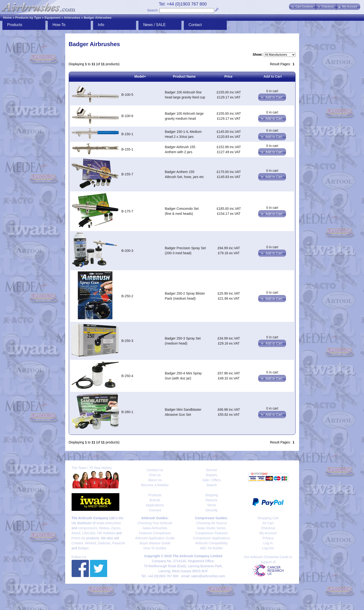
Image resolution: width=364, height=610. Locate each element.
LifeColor (89, 533)
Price (228, 76)
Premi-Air (79, 538)
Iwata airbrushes (109, 523)
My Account (268, 533)
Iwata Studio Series (212, 528)
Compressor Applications (212, 538)
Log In (268, 543)
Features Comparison (155, 533)
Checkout (268, 528)
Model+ (140, 76)
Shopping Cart (268, 518)
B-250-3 (127, 341)
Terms (211, 505)
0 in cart (272, 91)
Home (7, 18)
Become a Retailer (155, 485)
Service (212, 470)
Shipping (212, 495)
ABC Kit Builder (211, 548)
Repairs (211, 475)
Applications (155, 505)
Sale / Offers (211, 480)
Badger (83, 548)
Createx (77, 543)
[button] (303, 7)
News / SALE (154, 25)
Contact (195, 25)
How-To (59, 25)
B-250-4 (127, 376)
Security (212, 510)
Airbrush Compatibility (211, 543)
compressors (88, 528)
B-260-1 (127, 412)
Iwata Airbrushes (155, 528)
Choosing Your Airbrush (155, 523)
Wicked (90, 543)
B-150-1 (127, 134)
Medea (104, 528)
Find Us (155, 475)
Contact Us (155, 470)
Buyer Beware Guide (155, 543)
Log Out (268, 548)
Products (15, 25)
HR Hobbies (106, 533)
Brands (155, 500)
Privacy (268, 538)
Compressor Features (211, 533)
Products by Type (28, 18)
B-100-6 (127, 116)
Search (152, 10)
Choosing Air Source (211, 523)
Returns (211, 500)
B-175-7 (127, 211)
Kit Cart (268, 523)
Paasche (119, 543)
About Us (155, 480)
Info (101, 25)
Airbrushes (72, 18)
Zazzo (116, 528)
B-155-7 (127, 174)
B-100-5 (127, 95)
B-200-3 (127, 251)
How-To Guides (155, 548)
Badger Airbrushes (98, 18)
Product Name (184, 76)
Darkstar (104, 543)
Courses (155, 510)
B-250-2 (127, 296)
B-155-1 (127, 149)
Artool (76, 533)
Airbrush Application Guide (155, 538)
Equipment (52, 18)
